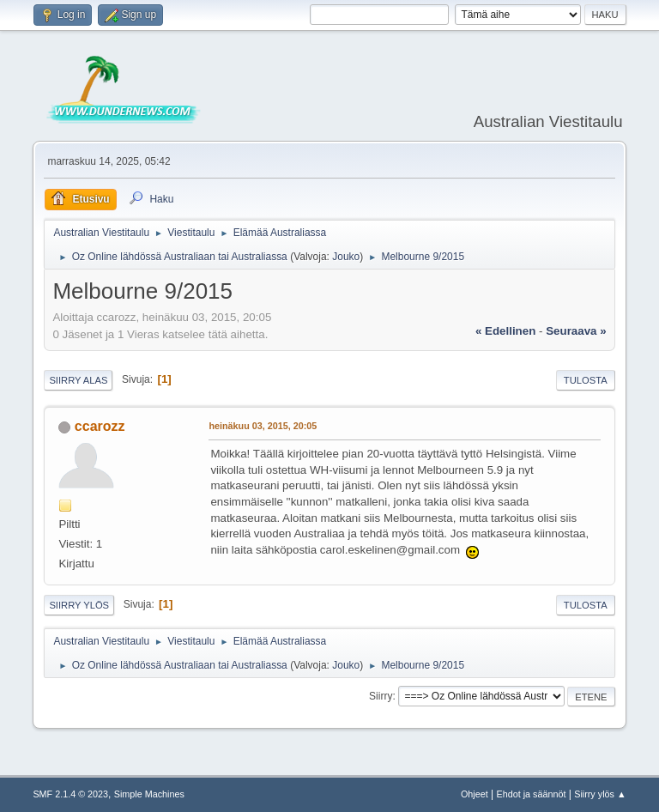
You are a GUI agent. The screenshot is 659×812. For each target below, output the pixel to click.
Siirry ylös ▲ (600, 794)
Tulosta (586, 380)
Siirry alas (78, 380)
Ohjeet (475, 794)
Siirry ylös (79, 605)
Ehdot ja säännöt (531, 794)
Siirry (381, 696)
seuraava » (576, 331)
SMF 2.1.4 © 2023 (70, 794)
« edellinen (505, 331)
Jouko (346, 257)
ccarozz (100, 426)
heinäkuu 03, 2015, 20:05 (263, 426)
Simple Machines (149, 794)
